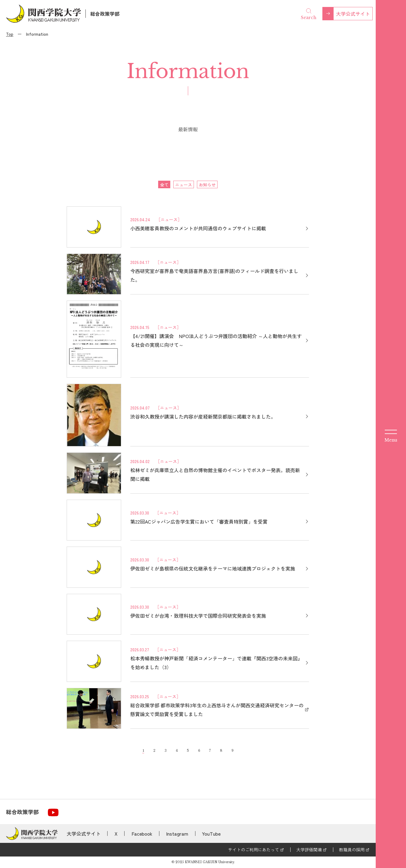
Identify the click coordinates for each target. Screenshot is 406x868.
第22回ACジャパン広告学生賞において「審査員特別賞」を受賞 (199, 521)
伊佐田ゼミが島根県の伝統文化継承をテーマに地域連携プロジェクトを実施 (213, 568)
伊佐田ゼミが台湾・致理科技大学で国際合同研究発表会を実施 (198, 616)
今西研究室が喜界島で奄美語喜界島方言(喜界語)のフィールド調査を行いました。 (214, 275)
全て (164, 185)
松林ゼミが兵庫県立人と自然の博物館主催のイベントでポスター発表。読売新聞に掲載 (215, 474)
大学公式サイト (353, 14)
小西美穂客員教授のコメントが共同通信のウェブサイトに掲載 (198, 228)
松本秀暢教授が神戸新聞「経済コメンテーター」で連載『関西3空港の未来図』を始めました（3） (216, 663)
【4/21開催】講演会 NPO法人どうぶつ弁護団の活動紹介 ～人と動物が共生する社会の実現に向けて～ (216, 340)
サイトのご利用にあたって (254, 850)
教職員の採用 (352, 850)
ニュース (184, 185)
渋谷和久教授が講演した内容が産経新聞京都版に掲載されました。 (203, 416)
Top (10, 34)
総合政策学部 (105, 14)
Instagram (177, 833)
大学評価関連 (309, 850)
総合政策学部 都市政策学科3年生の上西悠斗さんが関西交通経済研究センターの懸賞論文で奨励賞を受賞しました (217, 710)
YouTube (211, 833)
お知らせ (207, 185)
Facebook (142, 833)
